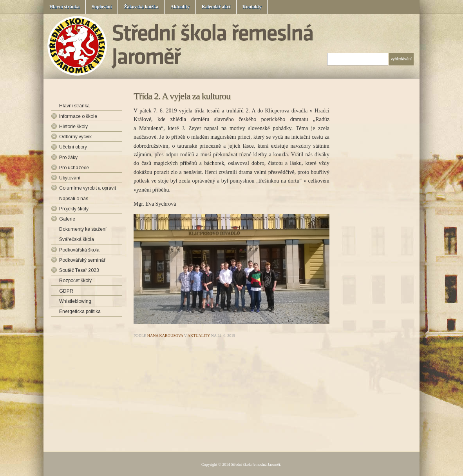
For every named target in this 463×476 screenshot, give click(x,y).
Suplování (102, 7)
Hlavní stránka (64, 7)
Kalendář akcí (216, 7)
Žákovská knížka (141, 7)
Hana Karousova (165, 336)
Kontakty (252, 7)
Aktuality (180, 7)
